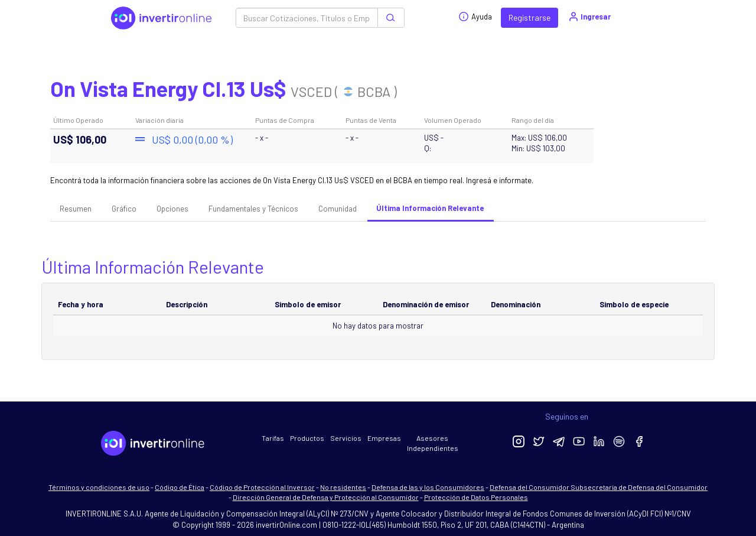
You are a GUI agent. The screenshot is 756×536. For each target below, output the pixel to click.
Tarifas (273, 438)
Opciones (172, 209)
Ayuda (475, 17)
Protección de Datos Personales (476, 497)
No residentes (343, 487)
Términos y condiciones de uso (99, 487)
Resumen (76, 209)
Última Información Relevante (430, 208)
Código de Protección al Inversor (262, 487)
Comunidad (338, 209)
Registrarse (529, 17)
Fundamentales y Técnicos (253, 209)
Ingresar (589, 17)
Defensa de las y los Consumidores (428, 487)
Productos (307, 438)
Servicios (346, 438)
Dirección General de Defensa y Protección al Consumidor (326, 497)
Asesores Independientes (433, 443)
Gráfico (124, 209)
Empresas (384, 438)
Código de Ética (180, 487)
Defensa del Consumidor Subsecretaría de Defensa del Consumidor (599, 487)
